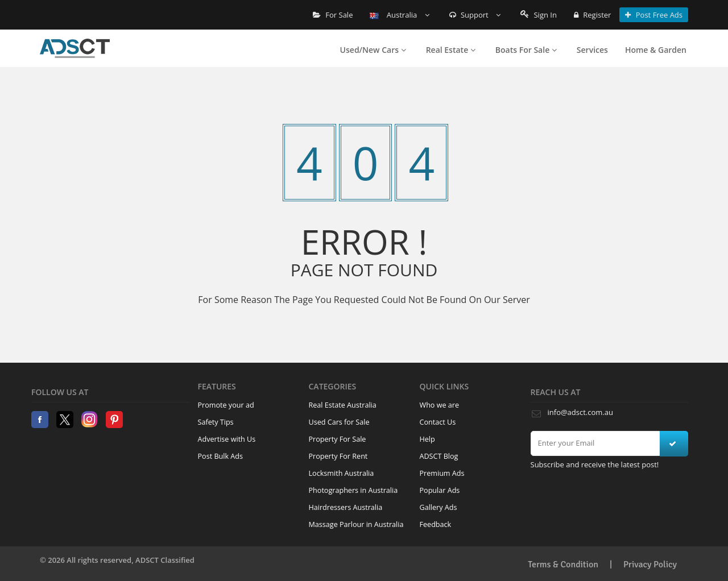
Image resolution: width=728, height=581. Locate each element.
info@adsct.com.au (580, 412)
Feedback (436, 524)
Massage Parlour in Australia (356, 524)
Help (427, 439)
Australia (399, 15)
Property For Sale (338, 439)
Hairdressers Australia (346, 507)
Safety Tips (216, 422)
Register (592, 15)
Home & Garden (656, 50)
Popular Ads (440, 490)
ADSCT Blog (439, 456)
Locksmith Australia (342, 473)
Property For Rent (338, 456)
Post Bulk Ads (221, 456)
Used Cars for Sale (339, 422)
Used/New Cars (373, 50)
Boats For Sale (526, 50)
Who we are (440, 405)
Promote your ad (226, 405)
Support (475, 15)
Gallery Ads (439, 507)
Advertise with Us (227, 439)
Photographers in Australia (353, 490)
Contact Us (438, 422)
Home (75, 48)
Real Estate (451, 50)
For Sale (333, 15)
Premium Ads (442, 473)
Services (592, 50)
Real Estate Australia (343, 405)
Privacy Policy (650, 565)
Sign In (539, 15)
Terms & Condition (563, 565)
